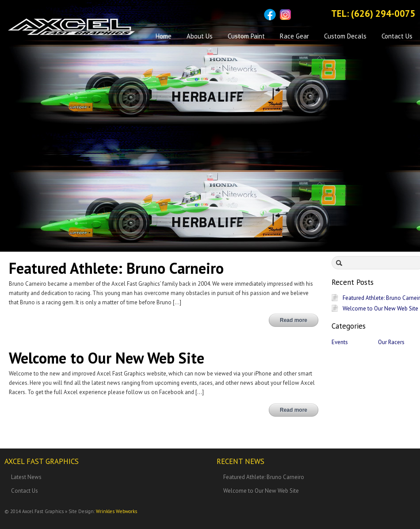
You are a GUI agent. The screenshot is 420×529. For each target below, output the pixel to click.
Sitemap (301, 15)
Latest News (26, 477)
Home (164, 36)
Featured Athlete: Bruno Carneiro (264, 477)
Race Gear (294, 36)
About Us (200, 36)
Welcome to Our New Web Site (380, 309)
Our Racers (391, 342)
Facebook (270, 15)
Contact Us (397, 36)
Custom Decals (345, 36)
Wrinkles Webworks (116, 511)
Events (340, 342)
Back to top (409, 515)
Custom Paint (246, 36)
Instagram (285, 15)
